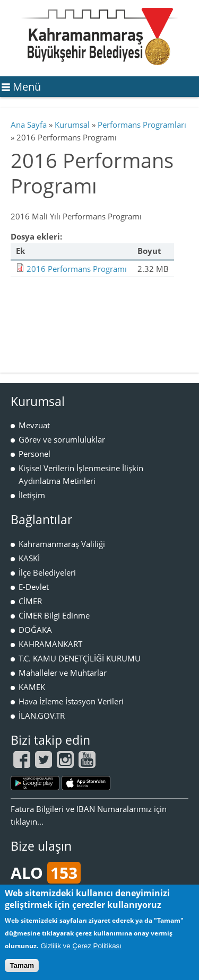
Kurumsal (72, 125)
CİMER (30, 601)
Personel (34, 454)
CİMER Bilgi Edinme (54, 615)
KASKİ (29, 558)
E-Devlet (34, 587)
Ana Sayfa (29, 125)
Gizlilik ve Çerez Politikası (81, 946)
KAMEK (32, 687)
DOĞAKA (35, 630)
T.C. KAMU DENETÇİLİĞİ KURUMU (80, 658)
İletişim (32, 495)
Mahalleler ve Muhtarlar (63, 673)
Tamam (22, 965)
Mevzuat (34, 425)
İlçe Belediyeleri (47, 572)
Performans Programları (142, 125)
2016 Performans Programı (77, 269)
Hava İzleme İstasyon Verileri (71, 701)
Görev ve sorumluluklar (62, 439)
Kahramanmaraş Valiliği (62, 544)
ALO (46, 873)
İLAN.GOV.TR (42, 716)
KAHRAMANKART (50, 644)
